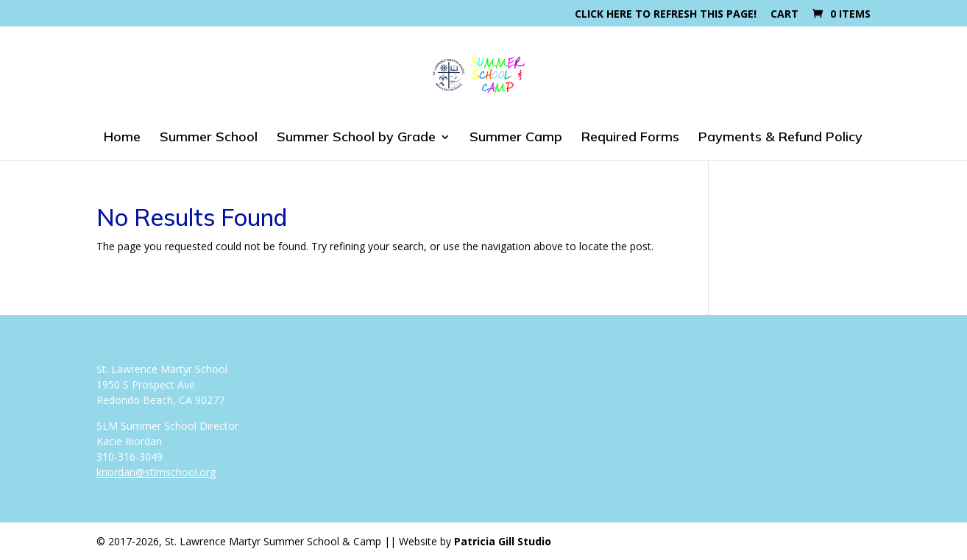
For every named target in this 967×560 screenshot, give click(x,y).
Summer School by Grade (356, 138)
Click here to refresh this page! (666, 15)
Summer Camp (516, 138)
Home (122, 138)
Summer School (209, 138)
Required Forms (630, 138)
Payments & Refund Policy (780, 138)
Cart (784, 15)
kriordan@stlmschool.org (156, 472)
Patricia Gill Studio (503, 541)
